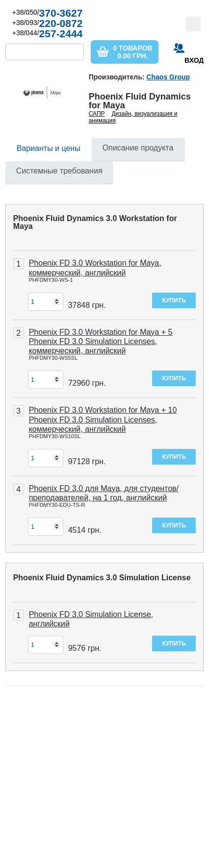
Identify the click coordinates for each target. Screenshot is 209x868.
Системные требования (59, 171)
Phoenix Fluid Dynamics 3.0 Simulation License (102, 578)
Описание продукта (138, 148)
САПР (97, 114)
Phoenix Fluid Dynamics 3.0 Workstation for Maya (95, 222)
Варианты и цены (49, 148)
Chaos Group (168, 77)
